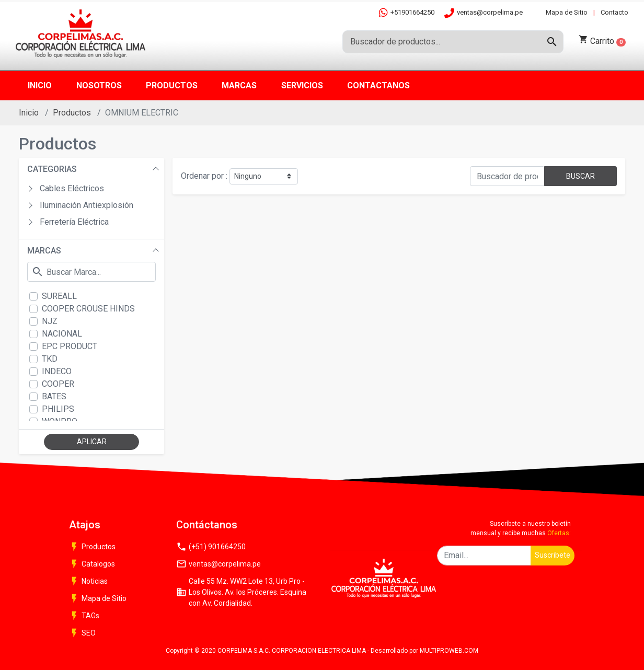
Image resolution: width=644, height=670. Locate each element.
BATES (54, 396)
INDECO (57, 371)
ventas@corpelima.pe (484, 13)
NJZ (50, 321)
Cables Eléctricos (72, 188)
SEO (82, 633)
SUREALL (59, 296)
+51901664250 (407, 12)
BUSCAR (580, 176)
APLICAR (92, 442)
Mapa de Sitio (567, 12)
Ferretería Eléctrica (74, 222)
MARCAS (44, 251)
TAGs (84, 616)
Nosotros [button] (99, 85)
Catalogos (92, 564)
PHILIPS (58, 409)
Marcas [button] (239, 85)
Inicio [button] (40, 85)
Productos (72, 113)
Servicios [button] (302, 85)
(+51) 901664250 (211, 547)
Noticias (88, 581)
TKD (50, 359)
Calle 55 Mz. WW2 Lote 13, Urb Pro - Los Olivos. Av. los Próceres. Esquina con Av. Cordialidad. (241, 592)
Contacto (614, 12)
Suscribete (553, 555)
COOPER (58, 384)
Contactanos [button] (378, 85)
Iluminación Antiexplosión (87, 205)
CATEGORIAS (52, 169)
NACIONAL (62, 334)
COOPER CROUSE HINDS (88, 309)
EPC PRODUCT (70, 346)
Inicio (29, 113)
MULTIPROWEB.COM (449, 651)
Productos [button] (172, 85)
